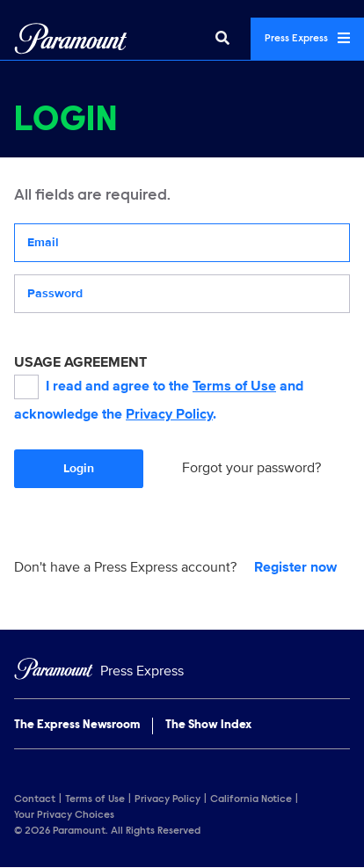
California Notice (251, 799)
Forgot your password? (251, 468)
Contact (35, 799)
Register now (295, 567)
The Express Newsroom (77, 726)
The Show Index (208, 726)
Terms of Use (234, 386)
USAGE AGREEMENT (80, 362)
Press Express (307, 38)
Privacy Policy (169, 414)
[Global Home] (71, 39)
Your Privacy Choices (64, 815)
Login (79, 468)
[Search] (222, 39)
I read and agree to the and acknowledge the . (159, 399)
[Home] (182, 671)
